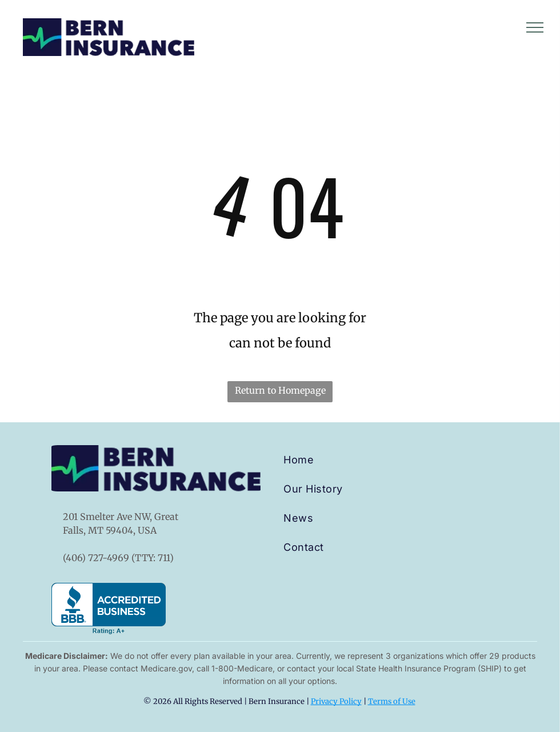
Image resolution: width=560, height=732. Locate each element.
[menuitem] (337, 460)
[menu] (535, 27)
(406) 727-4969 (96, 558)
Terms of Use (392, 701)
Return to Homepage (280, 390)
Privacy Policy (336, 701)
